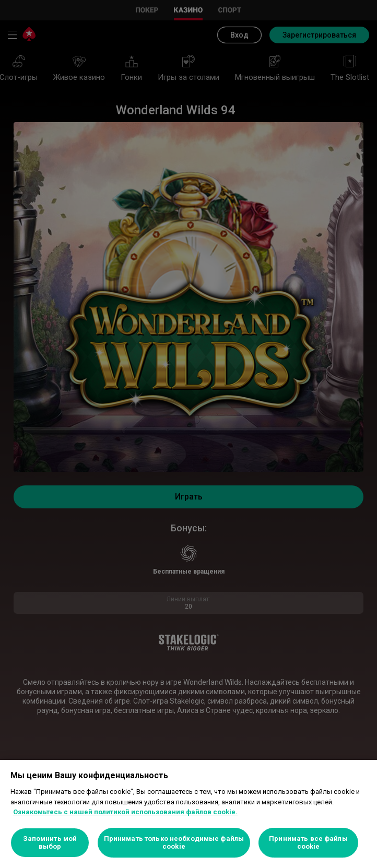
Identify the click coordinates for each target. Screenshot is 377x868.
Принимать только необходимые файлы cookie (174, 843)
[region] (188, 814)
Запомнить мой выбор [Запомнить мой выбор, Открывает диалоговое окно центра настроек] (50, 843)
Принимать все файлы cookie (308, 843)
